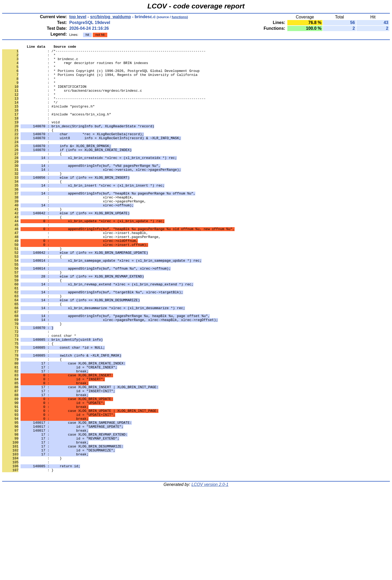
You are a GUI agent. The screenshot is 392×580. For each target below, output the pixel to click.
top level (78, 17)
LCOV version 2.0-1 (210, 571)
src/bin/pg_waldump (111, 17)
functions (179, 17)
